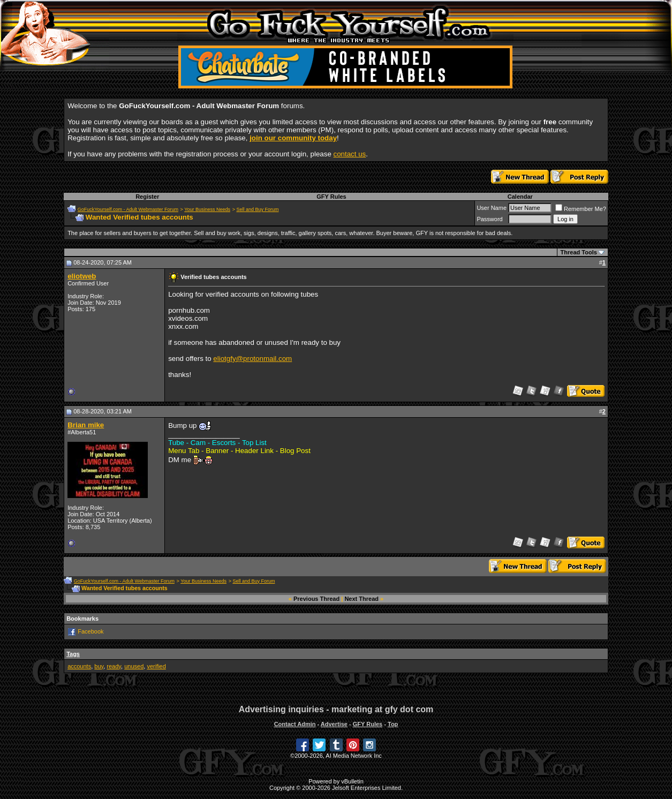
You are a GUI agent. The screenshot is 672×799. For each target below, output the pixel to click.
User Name (492, 208)
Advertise (334, 724)
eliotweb (82, 276)
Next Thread (361, 599)
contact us (350, 154)
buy (99, 666)
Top (393, 724)
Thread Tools (579, 252)
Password (489, 219)
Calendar (520, 197)
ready (114, 666)
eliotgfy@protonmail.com (252, 359)
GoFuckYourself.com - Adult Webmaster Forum (128, 209)
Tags (73, 654)
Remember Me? (581, 209)
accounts (79, 666)
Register (147, 197)
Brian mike (86, 425)
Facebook (90, 631)
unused (134, 666)
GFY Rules (331, 197)
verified (156, 666)
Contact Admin (295, 724)
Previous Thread (316, 599)
